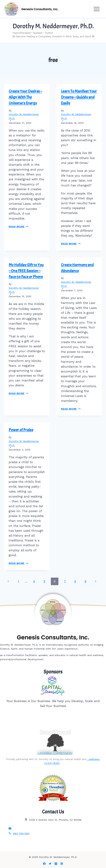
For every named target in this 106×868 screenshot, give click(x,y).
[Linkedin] (62, 864)
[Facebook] (44, 864)
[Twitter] (50, 864)
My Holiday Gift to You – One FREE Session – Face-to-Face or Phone (26, 271)
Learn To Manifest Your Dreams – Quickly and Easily (79, 97)
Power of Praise (21, 430)
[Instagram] (56, 864)
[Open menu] (97, 9)
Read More (18, 227)
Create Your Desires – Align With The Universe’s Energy (25, 97)
